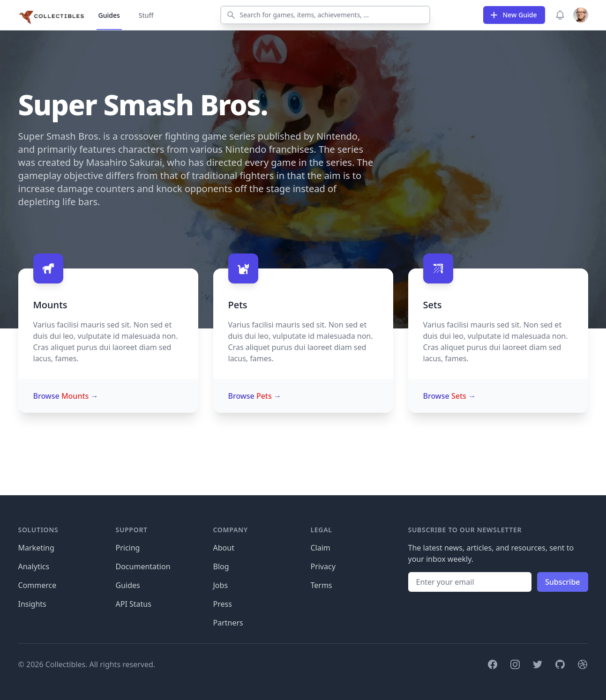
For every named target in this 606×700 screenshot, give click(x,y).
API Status (134, 604)
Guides (109, 15)
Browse (66, 396)
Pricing (128, 548)
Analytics (34, 566)
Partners (228, 623)
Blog (221, 566)
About (224, 548)
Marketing (36, 548)
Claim (321, 548)
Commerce (37, 585)
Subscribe (563, 582)
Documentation (143, 566)
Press (223, 604)
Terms (322, 585)
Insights (32, 604)
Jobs (221, 585)
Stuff (146, 15)
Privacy (323, 566)
